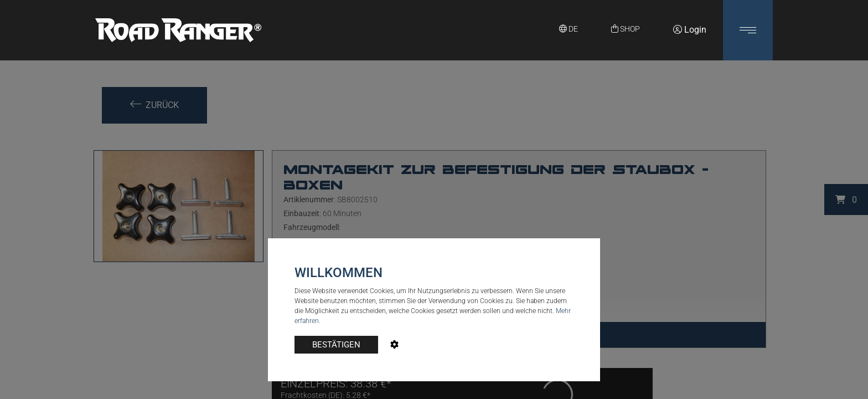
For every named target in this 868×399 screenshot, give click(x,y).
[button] (748, 30)
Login (690, 30)
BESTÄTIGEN (336, 345)
